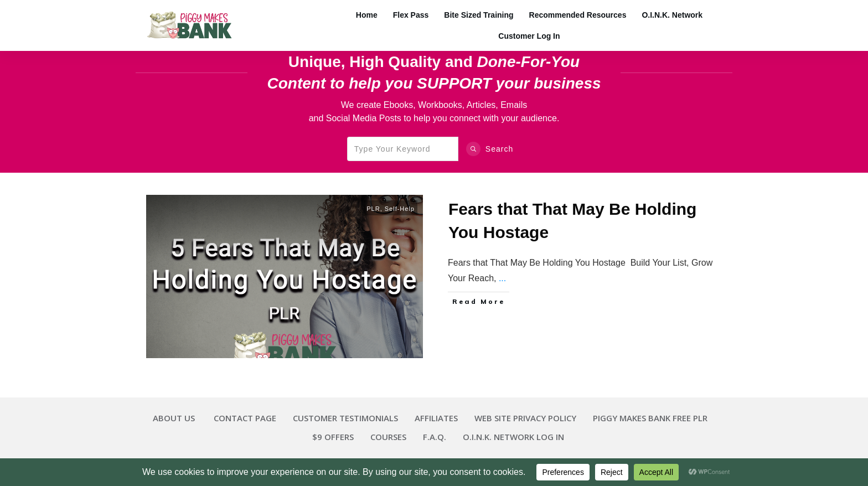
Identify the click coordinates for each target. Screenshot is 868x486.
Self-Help (400, 209)
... (502, 278)
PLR (373, 209)
